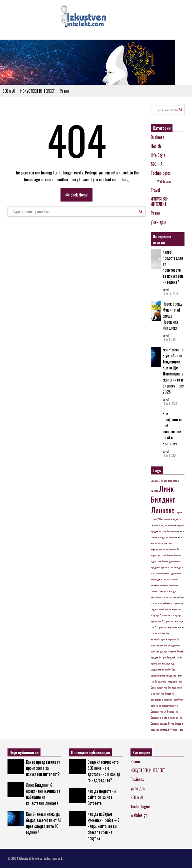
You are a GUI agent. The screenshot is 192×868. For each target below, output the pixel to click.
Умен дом (158, 222)
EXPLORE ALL (176, 240)
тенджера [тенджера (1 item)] (171, 675)
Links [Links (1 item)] (176, 480)
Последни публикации (90, 752)
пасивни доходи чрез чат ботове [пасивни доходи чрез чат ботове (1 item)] (167, 651)
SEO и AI (9, 91)
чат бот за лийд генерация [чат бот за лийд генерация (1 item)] (164, 681)
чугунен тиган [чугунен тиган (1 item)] (177, 729)
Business (157, 137)
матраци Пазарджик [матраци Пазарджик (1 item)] (161, 615)
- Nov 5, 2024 (169, 340)
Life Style (158, 155)
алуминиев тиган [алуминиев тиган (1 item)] (159, 549)
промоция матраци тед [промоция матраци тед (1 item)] (162, 663)
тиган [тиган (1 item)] (179, 675)
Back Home (76, 195)
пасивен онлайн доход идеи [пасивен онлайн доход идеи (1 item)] (165, 645)
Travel (155, 190)
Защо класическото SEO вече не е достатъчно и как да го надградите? (104, 771)
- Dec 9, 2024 (170, 404)
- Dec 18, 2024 (170, 294)
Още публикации (24, 752)
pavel (166, 290)
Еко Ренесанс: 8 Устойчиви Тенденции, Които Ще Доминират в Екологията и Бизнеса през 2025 (173, 371)
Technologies (161, 173)
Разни (64, 91)
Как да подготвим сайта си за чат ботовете (102, 797)
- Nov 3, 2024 (169, 455)
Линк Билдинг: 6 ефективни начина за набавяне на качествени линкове (43, 794)
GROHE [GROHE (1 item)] (154, 480)
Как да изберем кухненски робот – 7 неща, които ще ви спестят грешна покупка (103, 826)
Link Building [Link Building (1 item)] (165, 480)
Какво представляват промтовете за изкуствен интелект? (173, 267)
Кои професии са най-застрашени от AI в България (172, 429)
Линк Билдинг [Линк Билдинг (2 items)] (163, 494)
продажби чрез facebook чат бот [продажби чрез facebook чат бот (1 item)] (167, 657)
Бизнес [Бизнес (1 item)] (154, 491)
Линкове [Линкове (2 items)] (163, 510)
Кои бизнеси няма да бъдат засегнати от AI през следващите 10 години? (43, 823)
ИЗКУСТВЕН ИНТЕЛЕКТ (37, 91)
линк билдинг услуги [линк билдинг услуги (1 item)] (170, 609)
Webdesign (164, 181)
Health (156, 146)
